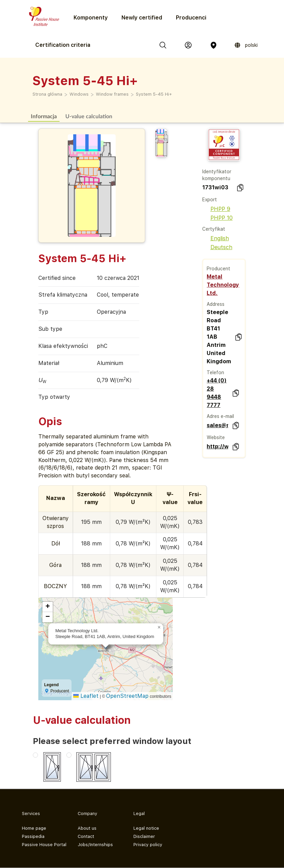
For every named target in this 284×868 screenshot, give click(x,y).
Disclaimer (144, 836)
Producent (218, 269)
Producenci (191, 18)
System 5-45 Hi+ (154, 94)
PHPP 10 (217, 218)
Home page (34, 828)
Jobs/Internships (95, 845)
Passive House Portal (44, 845)
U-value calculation (89, 116)
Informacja (44, 116)
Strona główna (47, 94)
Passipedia (33, 836)
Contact (86, 836)
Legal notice (146, 828)
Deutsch (217, 247)
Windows (79, 94)
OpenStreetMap (127, 696)
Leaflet (86, 696)
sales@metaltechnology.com (217, 425)
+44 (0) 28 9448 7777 (217, 393)
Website (216, 437)
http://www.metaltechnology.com (217, 446)
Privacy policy (148, 845)
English (216, 238)
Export (210, 200)
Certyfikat (214, 229)
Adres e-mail (220, 416)
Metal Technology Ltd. (223, 285)
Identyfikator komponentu (217, 175)
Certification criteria (63, 45)
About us (87, 828)
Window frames (112, 94)
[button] (159, 627)
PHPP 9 (216, 209)
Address (216, 304)
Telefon (215, 372)
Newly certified (142, 18)
